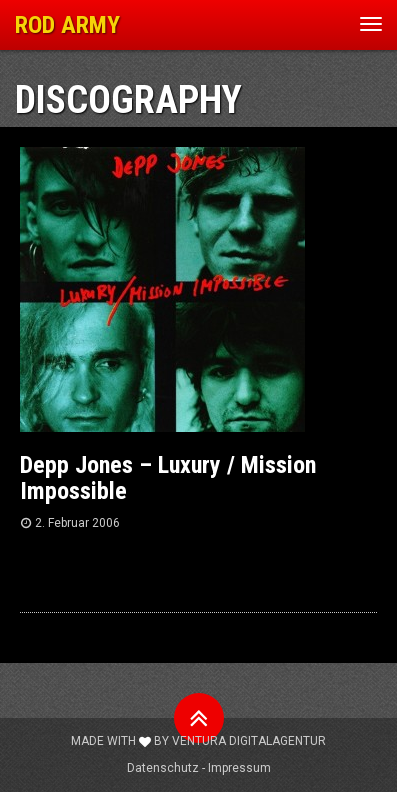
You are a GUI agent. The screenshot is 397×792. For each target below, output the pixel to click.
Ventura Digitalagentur (249, 741)
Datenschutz (163, 768)
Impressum (239, 768)
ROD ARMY (67, 25)
